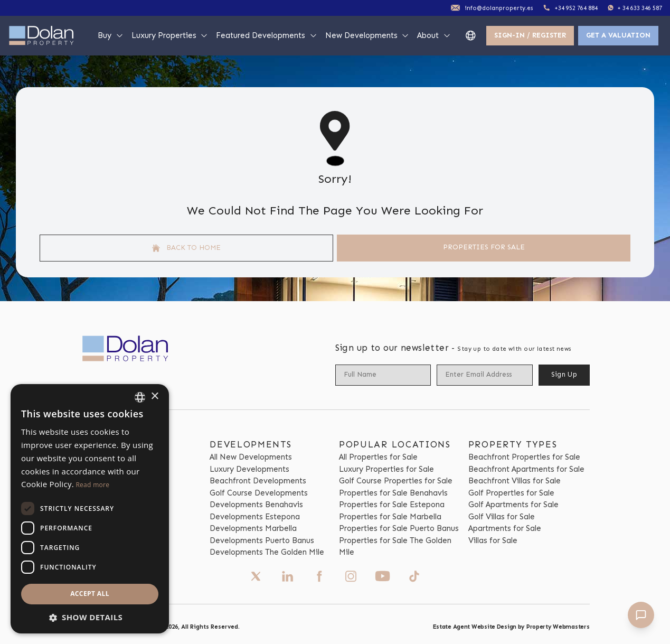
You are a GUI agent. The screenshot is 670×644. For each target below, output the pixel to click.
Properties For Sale (484, 247)
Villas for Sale (493, 540)
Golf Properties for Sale (511, 493)
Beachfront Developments (258, 481)
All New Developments (251, 457)
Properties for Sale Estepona (392, 505)
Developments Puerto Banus (262, 540)
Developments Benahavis (256, 505)
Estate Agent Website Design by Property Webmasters (511, 627)
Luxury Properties (170, 35)
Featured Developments (267, 35)
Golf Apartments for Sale (513, 505)
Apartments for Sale (505, 528)
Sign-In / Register (530, 35)
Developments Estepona (255, 517)
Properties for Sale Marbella (390, 517)
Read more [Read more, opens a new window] (92, 485)
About (434, 35)
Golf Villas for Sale (502, 517)
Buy (111, 35)
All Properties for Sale (378, 457)
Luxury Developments (249, 469)
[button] (90, 617)
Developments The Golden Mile (267, 552)
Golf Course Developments (259, 493)
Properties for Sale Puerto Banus (399, 528)
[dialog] (90, 509)
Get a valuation (618, 35)
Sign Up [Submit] (564, 374)
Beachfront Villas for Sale (515, 481)
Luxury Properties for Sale (386, 469)
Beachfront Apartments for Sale (526, 469)
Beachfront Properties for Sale (524, 457)
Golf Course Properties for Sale (396, 481)
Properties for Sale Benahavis (393, 493)
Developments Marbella (253, 528)
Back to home (186, 248)
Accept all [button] (90, 594)
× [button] (154, 396)
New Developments (367, 35)
